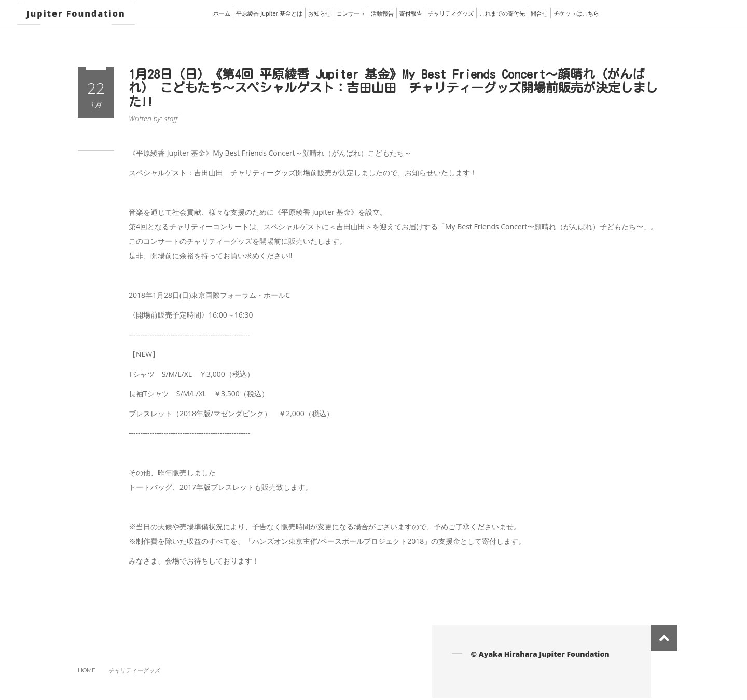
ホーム (222, 13)
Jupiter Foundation (76, 13)
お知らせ (320, 13)
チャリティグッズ (451, 13)
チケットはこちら (576, 13)
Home (87, 670)
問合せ (539, 13)
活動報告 (382, 13)
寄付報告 (411, 13)
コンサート (351, 13)
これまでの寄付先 (502, 13)
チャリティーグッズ (135, 670)
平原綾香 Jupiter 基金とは (269, 13)
